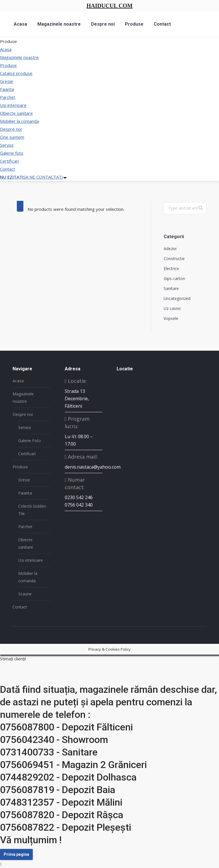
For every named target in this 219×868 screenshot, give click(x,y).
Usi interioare (13, 105)
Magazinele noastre (19, 57)
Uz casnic (172, 308)
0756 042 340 (79, 505)
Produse (8, 65)
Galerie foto (12, 153)
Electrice (171, 268)
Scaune (25, 594)
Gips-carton (174, 278)
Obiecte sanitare (16, 113)
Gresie (7, 81)
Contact (8, 169)
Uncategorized (177, 298)
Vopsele (171, 318)
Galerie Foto (30, 441)
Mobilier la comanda (19, 121)
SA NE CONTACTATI (34, 177)
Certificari (9, 161)
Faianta (7, 89)
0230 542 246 (79, 497)
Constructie (174, 259)
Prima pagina (16, 854)
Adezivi (170, 249)
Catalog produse (16, 73)
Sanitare (171, 288)
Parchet (8, 97)
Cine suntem (12, 137)
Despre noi (11, 129)
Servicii (7, 145)
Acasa (6, 49)
